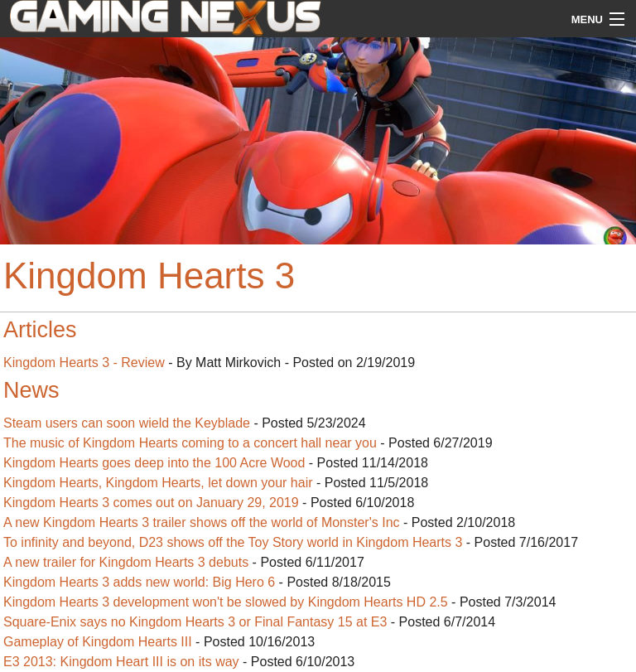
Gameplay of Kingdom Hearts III (98, 642)
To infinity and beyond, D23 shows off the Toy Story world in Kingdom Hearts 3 (233, 542)
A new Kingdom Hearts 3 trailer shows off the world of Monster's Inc (202, 522)
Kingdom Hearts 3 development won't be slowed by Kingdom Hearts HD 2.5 (226, 602)
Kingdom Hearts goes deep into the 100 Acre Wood (154, 463)
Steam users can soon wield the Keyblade (127, 423)
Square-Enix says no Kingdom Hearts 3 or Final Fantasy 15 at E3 (195, 622)
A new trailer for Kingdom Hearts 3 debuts (126, 562)
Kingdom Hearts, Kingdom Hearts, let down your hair (158, 483)
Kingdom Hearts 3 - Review (84, 363)
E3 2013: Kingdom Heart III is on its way (121, 662)
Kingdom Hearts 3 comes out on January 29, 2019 (151, 503)
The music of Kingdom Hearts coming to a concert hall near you (190, 443)
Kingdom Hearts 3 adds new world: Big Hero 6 (139, 582)
